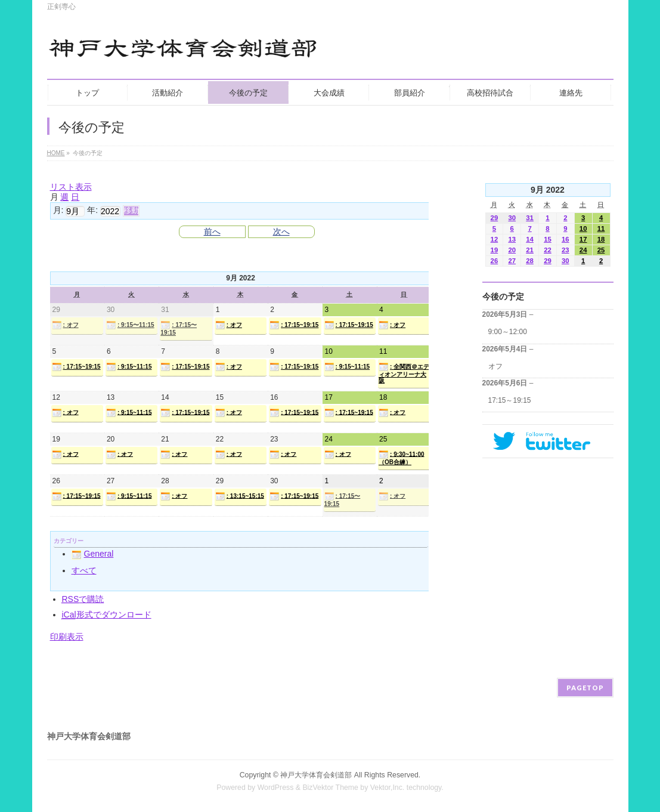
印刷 (67, 637)
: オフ (65, 325)
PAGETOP (585, 688)
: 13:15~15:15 (240, 496)
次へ (281, 231)
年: (92, 210)
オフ (495, 366)
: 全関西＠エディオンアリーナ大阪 (404, 373)
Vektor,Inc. (388, 788)
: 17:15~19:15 (294, 325)
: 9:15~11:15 (129, 367)
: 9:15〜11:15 (130, 325)
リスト (71, 187)
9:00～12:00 (508, 332)
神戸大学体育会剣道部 (316, 775)
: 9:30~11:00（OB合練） (402, 458)
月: (58, 210)
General (93, 554)
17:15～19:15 (510, 400)
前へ (212, 231)
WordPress (276, 788)
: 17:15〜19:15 (179, 328)
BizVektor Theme (330, 788)
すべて (84, 570)
